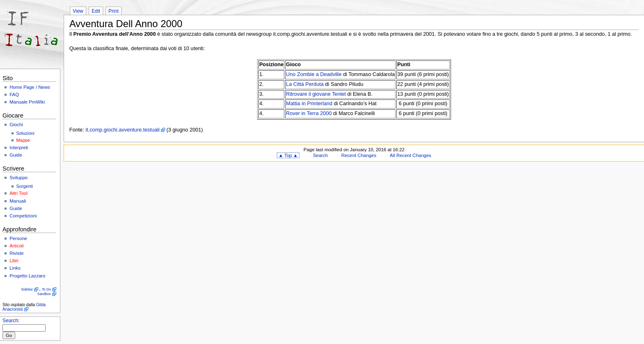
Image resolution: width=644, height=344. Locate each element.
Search (10, 321)
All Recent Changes (411, 155)
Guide (16, 155)
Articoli (16, 246)
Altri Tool (18, 193)
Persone (18, 238)
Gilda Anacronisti (24, 307)
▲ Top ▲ (288, 155)
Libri (14, 261)
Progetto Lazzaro (27, 276)
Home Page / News (30, 87)
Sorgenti (25, 186)
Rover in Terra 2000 (309, 113)
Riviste (16, 253)
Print (114, 11)
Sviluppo (18, 178)
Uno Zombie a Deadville (314, 74)
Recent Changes (359, 155)
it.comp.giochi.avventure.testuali (123, 130)
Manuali (18, 201)
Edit (96, 11)
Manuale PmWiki (27, 102)
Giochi (16, 125)
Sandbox (44, 294)
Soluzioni (25, 133)
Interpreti (19, 148)
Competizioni (23, 216)
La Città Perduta (305, 84)
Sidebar (27, 289)
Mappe (23, 140)
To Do (46, 289)
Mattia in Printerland (309, 104)
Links (15, 268)
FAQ (14, 95)
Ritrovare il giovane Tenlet (316, 94)
